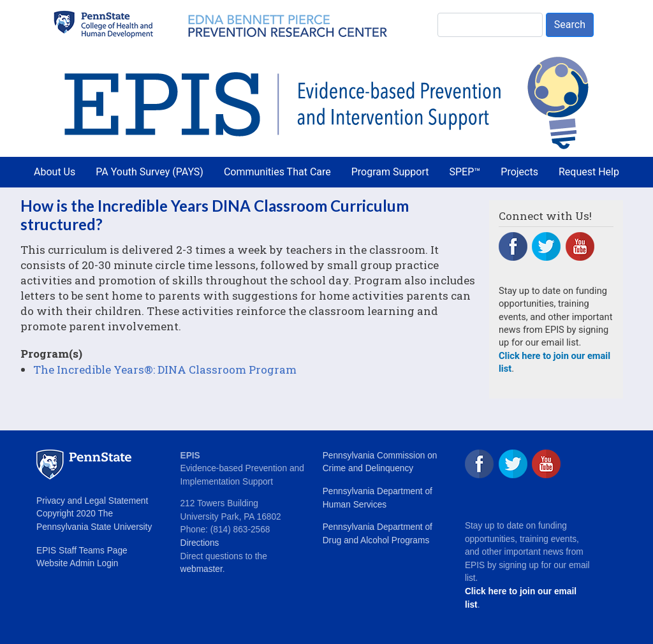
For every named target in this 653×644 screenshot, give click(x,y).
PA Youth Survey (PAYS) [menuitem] (150, 172)
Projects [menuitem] (519, 172)
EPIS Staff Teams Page (82, 551)
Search (570, 25)
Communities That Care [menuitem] (277, 172)
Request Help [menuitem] (589, 172)
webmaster (202, 569)
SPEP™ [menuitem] (465, 172)
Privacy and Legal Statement (92, 501)
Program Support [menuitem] (390, 172)
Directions (200, 543)
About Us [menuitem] (55, 172)
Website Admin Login (77, 563)
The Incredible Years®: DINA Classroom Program (165, 370)
